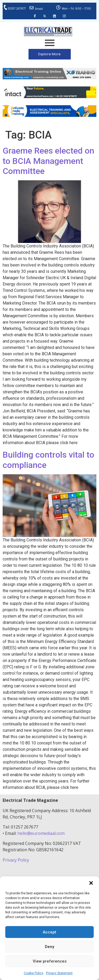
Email (39, 9)
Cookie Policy (34, 973)
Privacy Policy (16, 860)
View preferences (50, 961)
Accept (49, 932)
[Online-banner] (49, 97)
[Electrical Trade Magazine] (48, 32)
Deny (49, 947)
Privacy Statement (59, 973)
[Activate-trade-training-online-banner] (49, 115)
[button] (91, 883)
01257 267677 (17, 9)
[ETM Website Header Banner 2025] (49, 78)
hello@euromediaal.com (41, 833)
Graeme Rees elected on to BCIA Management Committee (48, 161)
